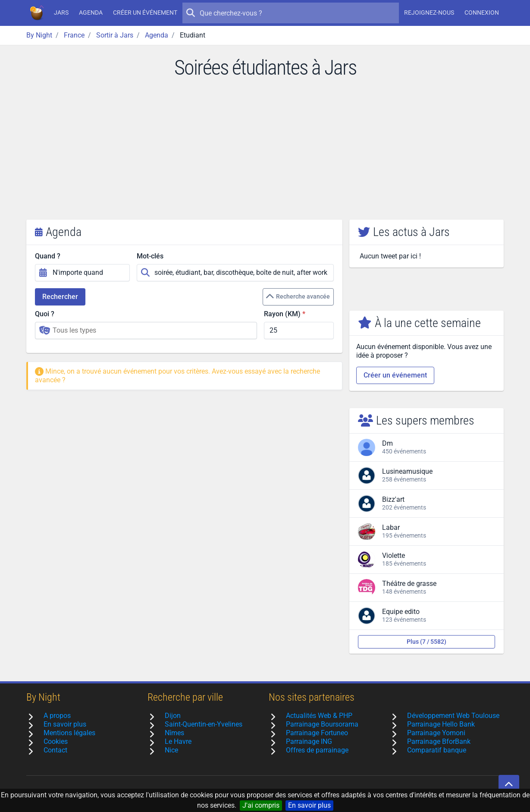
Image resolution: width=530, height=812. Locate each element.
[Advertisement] (265, 155)
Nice (171, 750)
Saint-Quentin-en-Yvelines (204, 724)
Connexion (482, 13)
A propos (57, 716)
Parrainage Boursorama (322, 724)
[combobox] (146, 330)
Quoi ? (45, 314)
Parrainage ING (309, 741)
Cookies (56, 741)
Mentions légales (69, 733)
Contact (55, 750)
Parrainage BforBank (439, 741)
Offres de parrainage (317, 750)
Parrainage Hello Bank (441, 724)
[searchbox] (152, 330)
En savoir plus (309, 805)
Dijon (173, 716)
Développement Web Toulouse (453, 716)
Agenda (91, 13)
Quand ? (48, 256)
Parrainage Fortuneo (317, 733)
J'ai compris (261, 805)
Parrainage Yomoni (436, 733)
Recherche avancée (298, 297)
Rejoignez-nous (429, 13)
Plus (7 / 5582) (427, 642)
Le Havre (178, 741)
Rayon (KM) (282, 314)
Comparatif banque (437, 750)
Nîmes (174, 733)
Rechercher (60, 297)
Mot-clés (150, 256)
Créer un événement (145, 13)
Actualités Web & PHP (319, 716)
